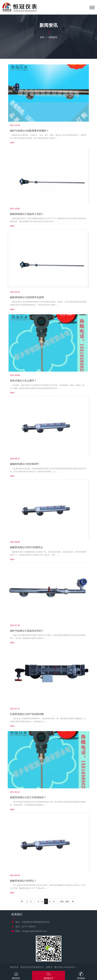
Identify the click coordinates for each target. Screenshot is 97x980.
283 (67, 902)
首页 (42, 37)
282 (62, 902)
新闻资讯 (53, 37)
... (35, 902)
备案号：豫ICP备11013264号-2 (61, 967)
